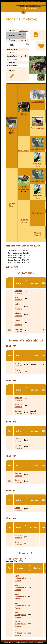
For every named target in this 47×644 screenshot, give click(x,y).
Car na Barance (38, 102)
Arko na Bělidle (12, 130)
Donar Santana (38, 213)
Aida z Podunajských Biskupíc (20, 633)
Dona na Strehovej (18, 412)
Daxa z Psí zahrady (24, 221)
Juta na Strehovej (18, 509)
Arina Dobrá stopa (38, 165)
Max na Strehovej (18, 299)
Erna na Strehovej (18, 440)
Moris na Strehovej (18, 330)
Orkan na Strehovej (18, 543)
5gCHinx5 (34, 413)
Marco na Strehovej (18, 292)
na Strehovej (24, 31)
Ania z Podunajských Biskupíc (20, 615)
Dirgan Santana (24, 115)
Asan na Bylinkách (38, 149)
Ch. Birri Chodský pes (24, 188)
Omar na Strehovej (18, 537)
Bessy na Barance (38, 128)
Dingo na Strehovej (18, 399)
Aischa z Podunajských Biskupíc (20, 624)
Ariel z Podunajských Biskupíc (20, 587)
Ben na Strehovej (18, 371)
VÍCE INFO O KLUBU (31, 8)
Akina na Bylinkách (38, 234)
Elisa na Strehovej (18, 447)
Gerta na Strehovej (18, 481)
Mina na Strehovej (18, 314)
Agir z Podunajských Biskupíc (20, 578)
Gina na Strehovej (18, 474)
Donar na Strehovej (18, 405)
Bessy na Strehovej (18, 364)
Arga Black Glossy (12, 205)
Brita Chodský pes (24, 152)
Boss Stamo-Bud (17, 559)
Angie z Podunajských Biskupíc (20, 596)
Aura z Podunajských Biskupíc (20, 605)
